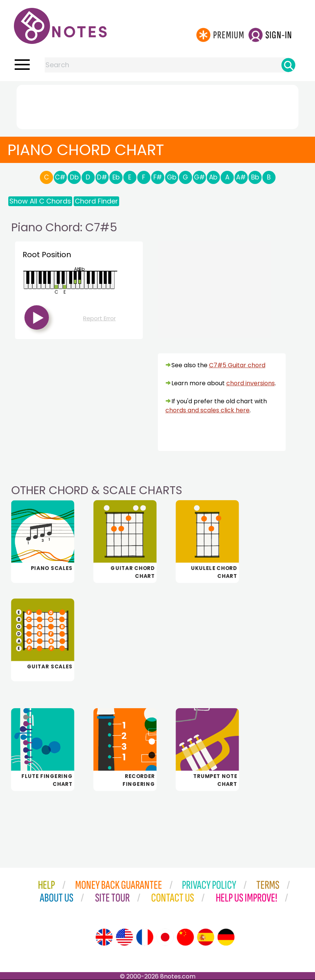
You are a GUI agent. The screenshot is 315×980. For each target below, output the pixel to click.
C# (60, 177)
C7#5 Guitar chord (237, 365)
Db (74, 177)
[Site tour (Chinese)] (185, 937)
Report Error (99, 318)
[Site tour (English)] (104, 937)
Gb (172, 177)
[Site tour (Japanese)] (165, 937)
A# (241, 177)
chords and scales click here (207, 410)
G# (199, 177)
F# (158, 177)
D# (102, 177)
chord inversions (251, 383)
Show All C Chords (40, 201)
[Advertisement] (157, 106)
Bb (255, 177)
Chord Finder (96, 201)
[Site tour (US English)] (124, 937)
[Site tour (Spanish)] (206, 937)
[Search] (288, 65)
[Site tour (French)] (145, 937)
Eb (116, 177)
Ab (213, 177)
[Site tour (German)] (226, 937)
